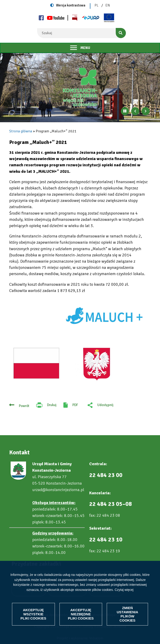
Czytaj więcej (124, 590)
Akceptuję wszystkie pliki (33, 614)
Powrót (24, 406)
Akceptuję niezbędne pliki (81, 614)
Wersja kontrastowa (71, 5)
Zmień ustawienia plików (127, 614)
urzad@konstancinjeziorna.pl (58, 490)
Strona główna (21, 131)
